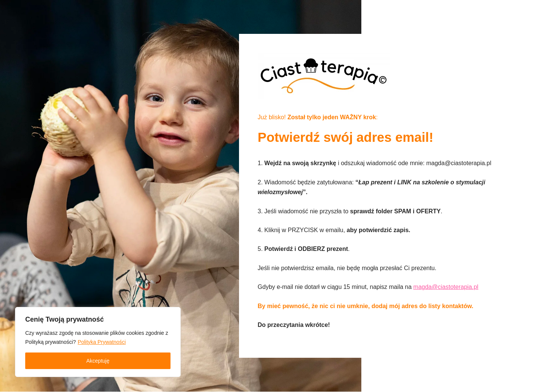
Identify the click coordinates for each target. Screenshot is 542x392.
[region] (98, 342)
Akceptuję (98, 361)
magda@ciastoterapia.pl (446, 287)
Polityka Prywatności (102, 342)
